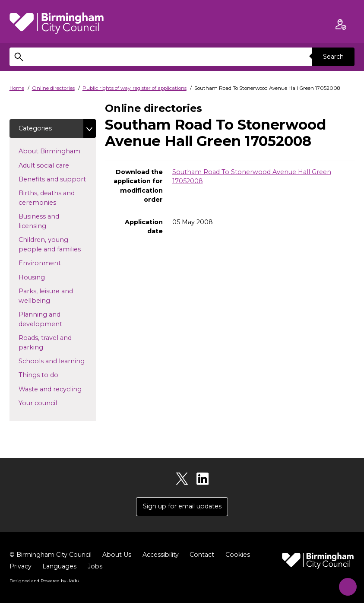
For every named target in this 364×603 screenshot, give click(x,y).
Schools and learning (57, 361)
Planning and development (54, 320)
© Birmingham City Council (52, 555)
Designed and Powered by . (44, 581)
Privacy (21, 567)
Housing (46, 277)
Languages (60, 567)
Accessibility (165, 555)
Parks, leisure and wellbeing (48, 296)
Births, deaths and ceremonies (51, 198)
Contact (206, 555)
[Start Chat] (345, 584)
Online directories (53, 88)
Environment (54, 263)
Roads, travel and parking (45, 343)
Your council (52, 403)
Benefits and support (57, 179)
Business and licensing (46, 222)
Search (333, 57)
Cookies (243, 555)
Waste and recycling (57, 389)
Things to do (52, 375)
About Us (120, 555)
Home (17, 88)
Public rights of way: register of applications (135, 88)
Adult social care (57, 165)
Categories (35, 128)
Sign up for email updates (182, 507)
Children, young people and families (57, 245)
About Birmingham (57, 151)
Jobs (96, 567)
